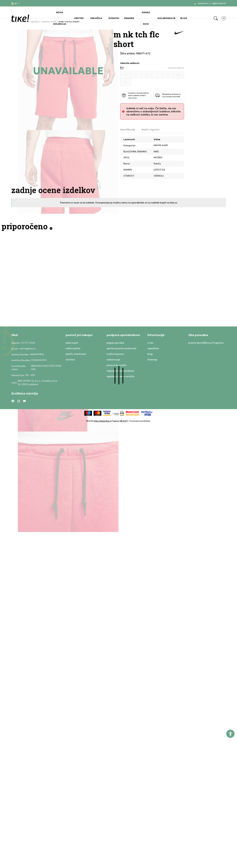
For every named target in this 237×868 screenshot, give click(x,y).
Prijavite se (203, 3)
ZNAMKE (129, 18)
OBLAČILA (96, 18)
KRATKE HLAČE (161, 145)
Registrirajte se (219, 3)
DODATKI (114, 18)
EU (122, 68)
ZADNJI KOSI (146, 18)
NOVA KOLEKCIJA (60, 18)
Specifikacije (128, 129)
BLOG (184, 18)
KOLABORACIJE (167, 18)
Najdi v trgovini (151, 129)
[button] (16, 3)
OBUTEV (79, 18)
